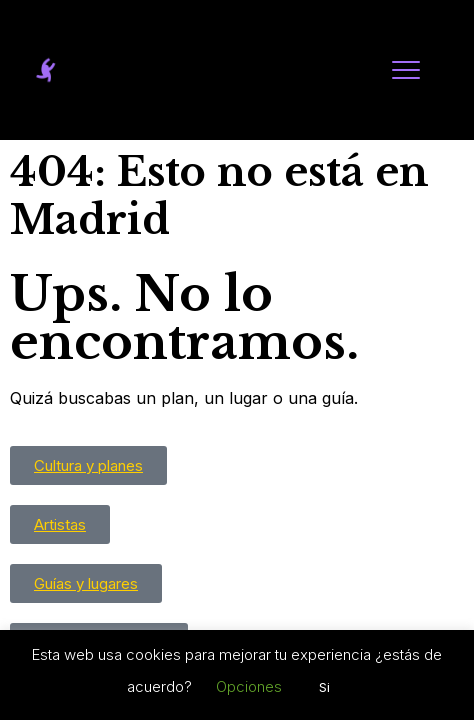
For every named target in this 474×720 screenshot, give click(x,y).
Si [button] (324, 687)
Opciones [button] (249, 686)
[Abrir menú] (406, 70)
